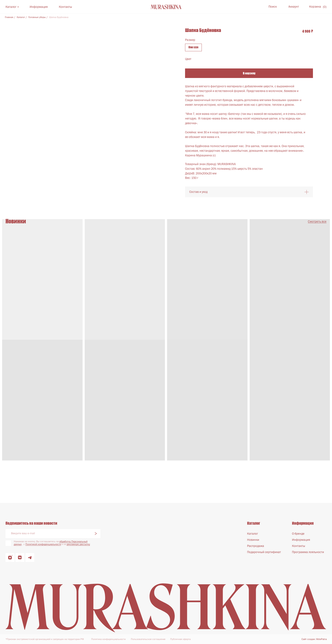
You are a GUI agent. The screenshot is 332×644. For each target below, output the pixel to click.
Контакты (65, 7)
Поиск (273, 7)
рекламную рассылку (78, 544)
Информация (39, 7)
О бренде (298, 534)
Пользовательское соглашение (148, 639)
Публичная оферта (180, 639)
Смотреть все (317, 222)
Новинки (253, 540)
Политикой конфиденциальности (43, 544)
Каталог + (12, 7)
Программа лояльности (308, 552)
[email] (48, 534)
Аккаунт (294, 7)
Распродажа (256, 546)
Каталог (21, 17)
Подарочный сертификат (264, 552)
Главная (9, 17)
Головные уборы (37, 17)
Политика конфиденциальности (108, 639)
